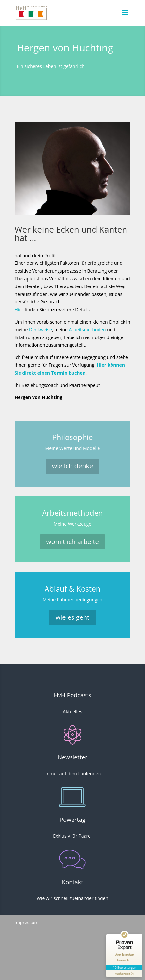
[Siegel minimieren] (139, 937)
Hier (19, 309)
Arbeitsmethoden (87, 330)
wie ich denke (73, 466)
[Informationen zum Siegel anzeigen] (124, 974)
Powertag (72, 820)
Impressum (27, 922)
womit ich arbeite (72, 542)
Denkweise (40, 330)
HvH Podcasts (72, 695)
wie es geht (72, 617)
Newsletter (72, 757)
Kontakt (72, 882)
